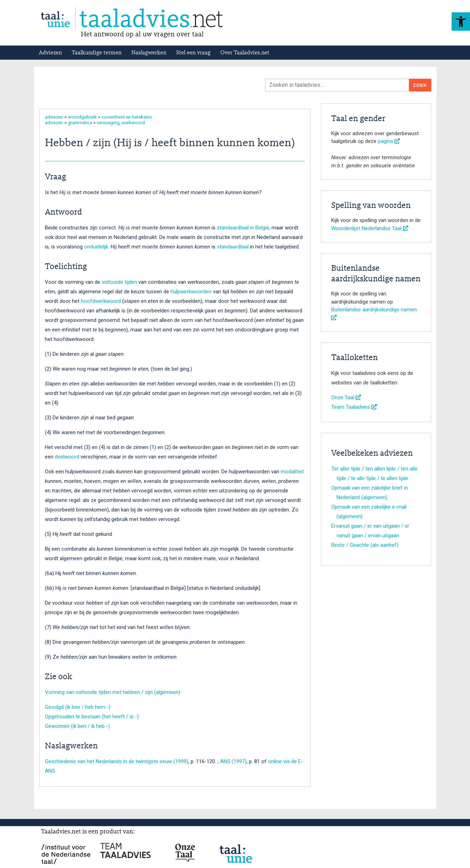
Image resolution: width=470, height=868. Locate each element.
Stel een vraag (193, 53)
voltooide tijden (119, 282)
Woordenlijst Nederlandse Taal (370, 228)
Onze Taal (346, 397)
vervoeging (108, 123)
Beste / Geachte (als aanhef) (365, 545)
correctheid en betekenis (127, 117)
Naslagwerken (149, 53)
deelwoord (67, 457)
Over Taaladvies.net (245, 53)
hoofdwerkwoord (101, 301)
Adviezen (50, 53)
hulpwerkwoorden (191, 292)
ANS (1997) (233, 761)
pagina (389, 141)
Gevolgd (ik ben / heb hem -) (78, 707)
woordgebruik (82, 117)
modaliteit (292, 472)
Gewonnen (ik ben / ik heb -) (77, 726)
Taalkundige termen (97, 53)
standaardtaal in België (243, 228)
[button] (461, 22)
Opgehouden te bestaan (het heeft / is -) (92, 717)
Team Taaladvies (354, 407)
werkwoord (133, 123)
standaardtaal (233, 247)
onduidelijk (96, 247)
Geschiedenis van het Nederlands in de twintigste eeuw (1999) (117, 761)
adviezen (54, 117)
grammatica (80, 123)
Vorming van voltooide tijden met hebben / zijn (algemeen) (112, 692)
